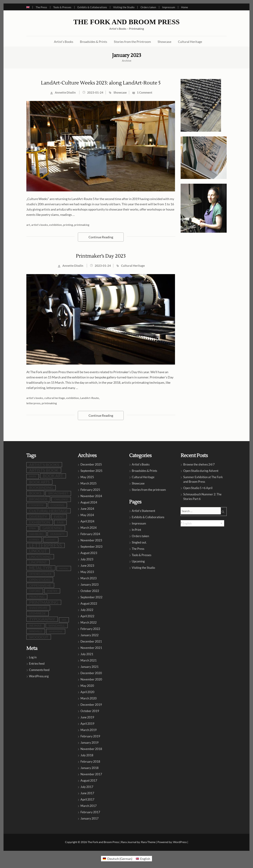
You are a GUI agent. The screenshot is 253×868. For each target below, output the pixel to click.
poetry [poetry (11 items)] (52, 591)
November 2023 (91, 540)
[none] (202, 523)
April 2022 (87, 616)
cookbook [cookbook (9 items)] (36, 505)
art (28, 225)
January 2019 (90, 743)
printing (68, 225)
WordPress (180, 842)
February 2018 (90, 761)
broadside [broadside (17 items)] (38, 499)
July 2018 (87, 755)
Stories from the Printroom (132, 42)
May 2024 (87, 515)
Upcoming (138, 561)
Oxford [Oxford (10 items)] (35, 591)
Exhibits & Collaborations (92, 7)
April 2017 (87, 799)
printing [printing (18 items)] (37, 597)
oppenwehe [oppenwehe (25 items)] (40, 585)
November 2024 (91, 496)
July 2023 (87, 559)
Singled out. (139, 542)
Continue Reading (101, 237)
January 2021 (90, 667)
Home (185, 7)
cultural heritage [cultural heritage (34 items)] (48, 511)
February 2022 (90, 629)
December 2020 (91, 673)
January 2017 (90, 818)
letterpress (33, 403)
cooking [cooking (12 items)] (57, 505)
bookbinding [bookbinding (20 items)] (41, 488)
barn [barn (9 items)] (33, 476)
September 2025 (91, 471)
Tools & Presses (62, 7)
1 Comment (145, 92)
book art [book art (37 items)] (53, 476)
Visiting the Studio (124, 7)
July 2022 (87, 610)
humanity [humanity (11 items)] (57, 534)
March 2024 (89, 528)
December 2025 (91, 464)
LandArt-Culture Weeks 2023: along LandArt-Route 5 (101, 83)
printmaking (82, 225)
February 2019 (90, 736)
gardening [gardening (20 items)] (52, 528)
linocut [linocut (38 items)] (38, 551)
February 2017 (90, 812)
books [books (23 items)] (35, 493)
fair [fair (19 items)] (60, 522)
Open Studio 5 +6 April (198, 488)
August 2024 (89, 502)
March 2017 (89, 806)
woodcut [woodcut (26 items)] (39, 637)
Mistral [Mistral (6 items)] (64, 568)
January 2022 (90, 635)
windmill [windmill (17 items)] (57, 625)
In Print (136, 530)
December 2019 (91, 705)
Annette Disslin (65, 92)
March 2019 (89, 730)
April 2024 (87, 521)
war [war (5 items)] (64, 620)
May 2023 (87, 572)
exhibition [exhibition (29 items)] (40, 522)
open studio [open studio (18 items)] (40, 580)
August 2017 (89, 780)
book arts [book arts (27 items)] (39, 482)
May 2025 (87, 477)
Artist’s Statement (143, 511)
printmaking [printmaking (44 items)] (44, 602)
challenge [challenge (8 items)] (61, 499)
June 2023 (87, 566)
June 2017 (87, 793)
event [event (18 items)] (59, 517)
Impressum (169, 7)
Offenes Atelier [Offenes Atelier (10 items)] (40, 574)
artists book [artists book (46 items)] (44, 470)
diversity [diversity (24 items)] (38, 516)
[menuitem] (29, 7)
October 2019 (90, 711)
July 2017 (87, 787)
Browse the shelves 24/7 (199, 464)
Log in (33, 657)
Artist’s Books (64, 42)
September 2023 (91, 547)
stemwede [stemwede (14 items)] (38, 614)
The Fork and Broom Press (127, 22)
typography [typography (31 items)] (42, 619)
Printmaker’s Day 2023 (101, 256)
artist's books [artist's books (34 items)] (44, 465)
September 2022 (91, 597)
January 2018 (90, 768)
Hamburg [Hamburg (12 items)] (36, 534)
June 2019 (87, 717)
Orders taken (148, 7)
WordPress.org (39, 676)
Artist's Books (141, 464)
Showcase (164, 42)
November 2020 (91, 679)
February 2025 (90, 490)
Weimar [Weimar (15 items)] (35, 626)
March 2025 (89, 483)
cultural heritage (55, 398)
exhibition (56, 225)
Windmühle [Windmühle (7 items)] (56, 631)
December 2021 (91, 641)
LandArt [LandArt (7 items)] (51, 540)
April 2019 (87, 724)
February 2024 (90, 534)
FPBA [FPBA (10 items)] (32, 528)
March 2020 (89, 698)
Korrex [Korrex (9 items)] (34, 540)
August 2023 (89, 553)
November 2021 (91, 648)
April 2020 (87, 692)
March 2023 (89, 578)
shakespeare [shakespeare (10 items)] (38, 608)
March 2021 (89, 660)
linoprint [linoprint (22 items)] (38, 562)
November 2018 (91, 749)
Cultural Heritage (190, 42)
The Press (41, 7)
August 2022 (89, 603)
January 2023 (90, 584)
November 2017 (91, 774)
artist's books (40, 225)
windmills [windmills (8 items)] (36, 631)
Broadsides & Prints (94, 42)
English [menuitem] (187, 523)
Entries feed (37, 664)
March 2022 (89, 622)
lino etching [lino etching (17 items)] (40, 557)
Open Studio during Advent (201, 471)
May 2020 (87, 686)
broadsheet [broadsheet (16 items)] (58, 493)
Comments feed (39, 670)
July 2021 (87, 654)
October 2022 (90, 591)
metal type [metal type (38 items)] (41, 568)
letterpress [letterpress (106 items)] (46, 545)
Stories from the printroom (149, 490)
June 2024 (87, 509)
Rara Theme (148, 842)
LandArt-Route (90, 398)
